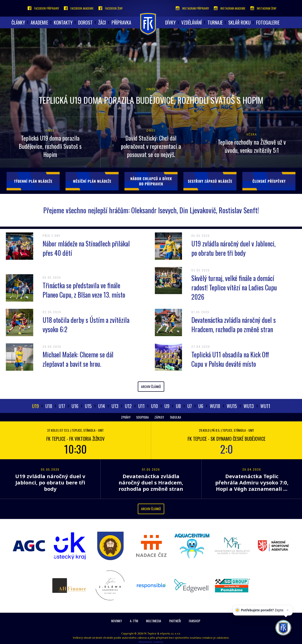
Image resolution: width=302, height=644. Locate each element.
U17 (62, 406)
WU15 (232, 406)
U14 (102, 406)
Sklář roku (239, 22)
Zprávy (126, 417)
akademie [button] (39, 22)
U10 (155, 406)
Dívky (170, 22)
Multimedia (154, 621)
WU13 (249, 406)
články (18, 22)
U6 (201, 406)
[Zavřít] (287, 615)
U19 (35, 406)
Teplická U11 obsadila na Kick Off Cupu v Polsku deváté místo (230, 359)
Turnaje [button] (215, 22)
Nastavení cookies (151, 642)
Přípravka (121, 22)
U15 (88, 406)
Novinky (116, 621)
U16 (75, 406)
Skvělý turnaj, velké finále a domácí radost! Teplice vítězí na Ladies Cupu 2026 (234, 287)
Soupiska (142, 417)
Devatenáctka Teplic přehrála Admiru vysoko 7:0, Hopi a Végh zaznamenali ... (252, 482)
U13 (115, 406)
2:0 (227, 449)
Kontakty (63, 22)
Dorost (85, 22)
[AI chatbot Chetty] (283, 627)
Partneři (175, 621)
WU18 (215, 406)
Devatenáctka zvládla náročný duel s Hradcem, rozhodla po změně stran (234, 325)
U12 (128, 406)
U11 (141, 406)
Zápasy (159, 417)
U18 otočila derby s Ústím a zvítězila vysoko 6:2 (86, 325)
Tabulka (175, 417)
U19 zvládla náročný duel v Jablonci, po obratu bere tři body (233, 248)
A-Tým (134, 621)
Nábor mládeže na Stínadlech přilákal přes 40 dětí (86, 248)
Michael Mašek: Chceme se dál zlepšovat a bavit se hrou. (78, 359)
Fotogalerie (268, 22)
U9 (167, 406)
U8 (178, 406)
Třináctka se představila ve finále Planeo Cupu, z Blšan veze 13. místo (84, 290)
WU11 (265, 406)
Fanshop (195, 621)
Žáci (102, 22)
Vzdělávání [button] (192, 22)
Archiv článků (151, 386)
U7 (190, 406)
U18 (49, 406)
